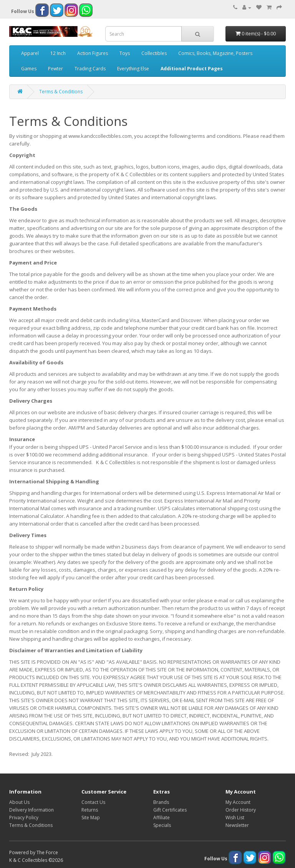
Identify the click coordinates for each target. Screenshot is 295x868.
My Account (238, 802)
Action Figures (93, 53)
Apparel (30, 53)
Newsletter (237, 825)
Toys (125, 53)
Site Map (91, 818)
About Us (19, 802)
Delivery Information (31, 810)
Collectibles (154, 53)
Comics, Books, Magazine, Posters (215, 53)
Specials (162, 825)
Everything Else (133, 69)
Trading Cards (90, 69)
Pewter (56, 69)
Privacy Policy (24, 818)
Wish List (235, 818)
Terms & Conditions (61, 92)
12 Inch (58, 53)
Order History (241, 810)
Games (29, 69)
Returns (90, 810)
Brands (161, 802)
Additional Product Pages (192, 69)
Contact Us (93, 802)
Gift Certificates (170, 810)
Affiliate (162, 818)
